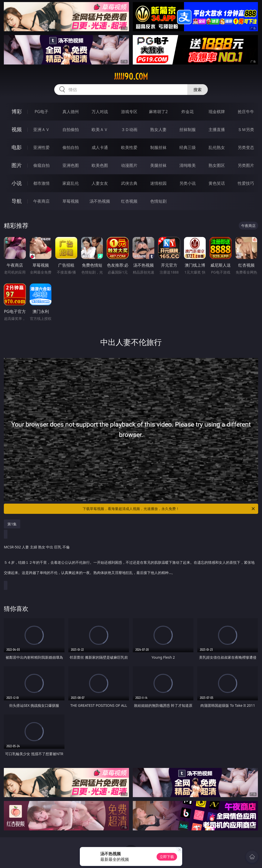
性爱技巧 (246, 183)
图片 (17, 165)
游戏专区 (129, 112)
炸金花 (188, 112)
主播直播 (217, 129)
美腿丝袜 (158, 165)
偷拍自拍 (71, 147)
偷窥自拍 (41, 165)
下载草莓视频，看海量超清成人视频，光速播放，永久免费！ (169, 509)
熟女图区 (217, 165)
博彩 (17, 111)
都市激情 (41, 183)
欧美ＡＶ (100, 129)
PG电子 (41, 112)
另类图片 (246, 165)
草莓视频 (71, 201)
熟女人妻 (158, 129)
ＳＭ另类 (246, 129)
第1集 (12, 524)
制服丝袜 (158, 147)
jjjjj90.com (131, 77)
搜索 (198, 90)
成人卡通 (100, 147)
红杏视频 (129, 201)
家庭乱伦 (71, 183)
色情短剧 (158, 201)
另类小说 (188, 183)
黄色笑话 (217, 183)
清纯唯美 (188, 165)
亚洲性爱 (41, 147)
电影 (17, 147)
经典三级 (188, 147)
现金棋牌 (217, 112)
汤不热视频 (100, 201)
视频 (17, 129)
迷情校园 (158, 183)
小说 (17, 183)
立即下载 (167, 857)
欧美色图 (100, 165)
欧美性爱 (129, 147)
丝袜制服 (188, 129)
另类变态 (246, 147)
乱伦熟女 (217, 147)
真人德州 (71, 112)
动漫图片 (129, 165)
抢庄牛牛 (246, 112)
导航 (17, 201)
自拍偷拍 (71, 129)
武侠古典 (129, 183)
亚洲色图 (71, 165)
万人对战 (100, 112)
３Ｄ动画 (129, 129)
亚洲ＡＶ (41, 129)
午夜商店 (41, 201)
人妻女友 (100, 183)
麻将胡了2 (158, 112)
